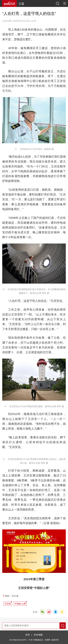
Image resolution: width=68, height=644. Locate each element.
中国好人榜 (20, 604)
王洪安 (8, 604)
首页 (28, 635)
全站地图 (38, 635)
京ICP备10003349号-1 (18, 640)
